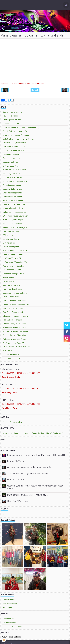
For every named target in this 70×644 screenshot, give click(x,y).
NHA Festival (8, 401)
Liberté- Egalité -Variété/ (13, 255)
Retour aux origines (11, 247)
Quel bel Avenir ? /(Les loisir (14, 336)
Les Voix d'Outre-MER (12, 259)
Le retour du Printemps (12, 190)
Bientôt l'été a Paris (11, 232)
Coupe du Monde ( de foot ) (14, 151)
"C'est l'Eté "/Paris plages (13, 220)
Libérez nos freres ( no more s (15, 317)
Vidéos (6, 515)
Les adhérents (9, 601)
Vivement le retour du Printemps (16, 136)
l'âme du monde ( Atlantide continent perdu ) (21, 128)
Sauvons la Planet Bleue (13, 201)
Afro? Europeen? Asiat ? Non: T (16, 344)
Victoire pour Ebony (11, 240)
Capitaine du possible (12, 159)
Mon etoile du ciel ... (16, 480)
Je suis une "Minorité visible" (15, 328)
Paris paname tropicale (12, 224)
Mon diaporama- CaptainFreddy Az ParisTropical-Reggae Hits (37, 456)
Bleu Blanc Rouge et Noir (13, 313)
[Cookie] (4, 640)
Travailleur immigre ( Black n (14, 274)
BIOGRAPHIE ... (9, 351)
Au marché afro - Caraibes (14, 267)
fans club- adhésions (11, 359)
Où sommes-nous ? (11, 355)
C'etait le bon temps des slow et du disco (20, 140)
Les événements (10, 623)
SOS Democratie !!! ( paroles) (15, 251)
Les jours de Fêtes (10, 163)
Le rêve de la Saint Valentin (14, 147)
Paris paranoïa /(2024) (12, 298)
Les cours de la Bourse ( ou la (15, 294)
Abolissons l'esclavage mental (15, 332)
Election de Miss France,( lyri (15, 228)
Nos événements (10, 604)
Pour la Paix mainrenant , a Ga (15, 132)
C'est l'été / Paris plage (18, 502)
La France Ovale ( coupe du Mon (16, 305)
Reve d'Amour (8, 278)
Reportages (8, 608)
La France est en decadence (14, 213)
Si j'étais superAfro (11, 167)
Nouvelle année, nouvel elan (14, 143)
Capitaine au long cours (12, 113)
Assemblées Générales (12, 423)
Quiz (5, 445)
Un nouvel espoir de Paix (13, 209)
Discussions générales (12, 627)
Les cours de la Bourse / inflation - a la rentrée (29, 468)
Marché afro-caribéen (12, 370)
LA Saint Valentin (10, 282)
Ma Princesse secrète (12, 271)
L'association (8, 619)
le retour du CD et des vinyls (14, 170)
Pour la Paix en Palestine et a (15, 182)
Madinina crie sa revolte (13, 286)
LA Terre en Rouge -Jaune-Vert (15, 217)
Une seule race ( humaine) (13, 194)
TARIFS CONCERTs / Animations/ (17, 347)
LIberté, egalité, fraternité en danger (17, 205)
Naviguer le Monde (10, 117)
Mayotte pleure (9, 244)
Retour (35, 91)
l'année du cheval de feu (13, 124)
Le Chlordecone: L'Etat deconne (16, 301)
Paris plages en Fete (11, 174)
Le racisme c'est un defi (12, 197)
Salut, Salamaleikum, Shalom (15, 309)
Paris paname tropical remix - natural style (27, 496)
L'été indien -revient (11, 155)
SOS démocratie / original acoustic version (28, 474)
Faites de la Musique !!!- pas (14, 340)
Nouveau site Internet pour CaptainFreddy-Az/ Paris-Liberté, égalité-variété (34, 434)
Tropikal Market (9, 385)
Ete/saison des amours (12, 186)
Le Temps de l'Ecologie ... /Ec (15, 263)
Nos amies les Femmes (12, 321)
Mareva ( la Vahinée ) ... (18, 462)
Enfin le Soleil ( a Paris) (12, 178)
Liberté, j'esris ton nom (12, 120)
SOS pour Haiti (9, 236)
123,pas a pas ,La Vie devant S (15, 324)
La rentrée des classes (12, 290)
